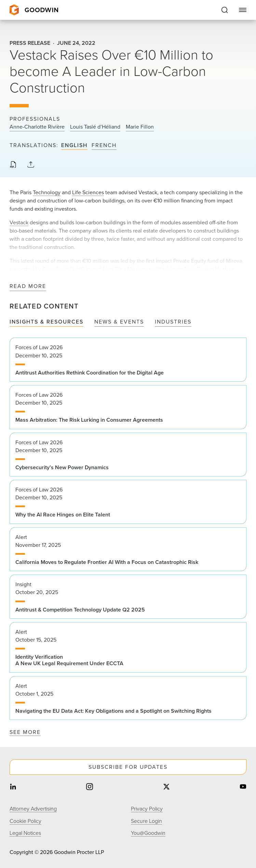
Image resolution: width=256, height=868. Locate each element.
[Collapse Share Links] (31, 165)
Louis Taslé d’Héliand (95, 127)
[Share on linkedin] (13, 787)
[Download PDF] (13, 165)
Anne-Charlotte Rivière (37, 127)
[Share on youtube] (243, 787)
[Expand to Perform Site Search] (225, 10)
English (74, 146)
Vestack (19, 222)
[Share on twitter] (166, 787)
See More (25, 732)
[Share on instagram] (90, 787)
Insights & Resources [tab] (46, 322)
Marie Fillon (140, 127)
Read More (28, 286)
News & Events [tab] (119, 322)
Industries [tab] (173, 322)
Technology (47, 192)
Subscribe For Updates (128, 767)
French (104, 146)
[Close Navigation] (243, 10)
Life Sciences (88, 192)
